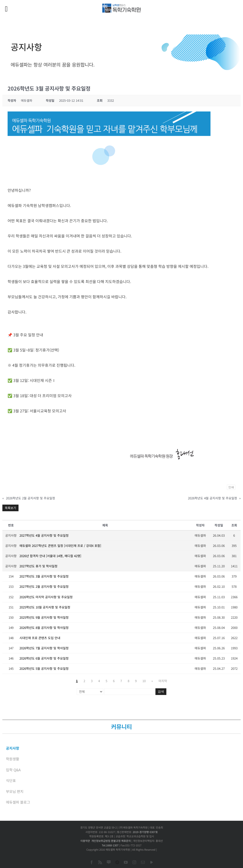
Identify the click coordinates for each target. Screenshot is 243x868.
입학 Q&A (13, 770)
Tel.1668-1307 (110, 845)
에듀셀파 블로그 (18, 802)
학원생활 (13, 759)
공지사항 (13, 748)
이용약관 (85, 841)
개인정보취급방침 (101, 841)
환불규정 (116, 841)
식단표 (11, 780)
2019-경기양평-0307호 (145, 832)
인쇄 (231, 487)
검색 (161, 692)
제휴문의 (126, 841)
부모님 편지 (15, 791)
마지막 (163, 681)
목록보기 (10, 508)
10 (144, 681)
